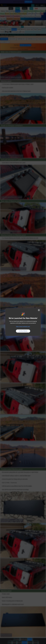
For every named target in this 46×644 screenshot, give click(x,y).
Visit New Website (23, 331)
